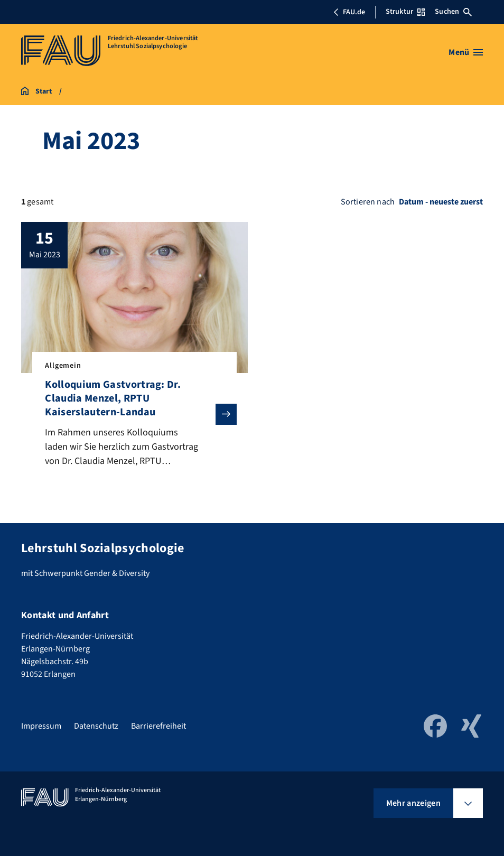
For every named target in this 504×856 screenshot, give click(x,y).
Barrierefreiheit (158, 726)
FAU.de (349, 12)
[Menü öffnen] (466, 52)
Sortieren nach (368, 202)
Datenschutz (96, 726)
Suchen (453, 12)
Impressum (41, 726)
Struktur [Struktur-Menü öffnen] (405, 12)
